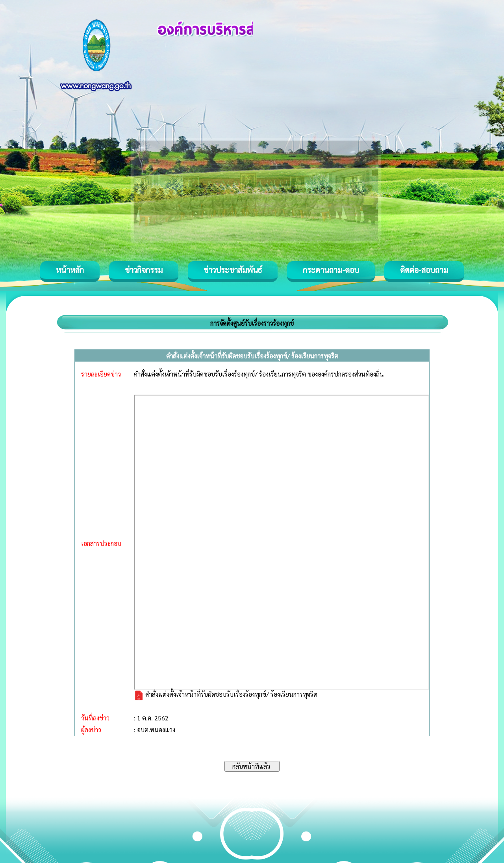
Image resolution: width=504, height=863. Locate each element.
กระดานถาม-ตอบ (331, 270)
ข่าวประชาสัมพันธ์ (233, 270)
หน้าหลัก (70, 270)
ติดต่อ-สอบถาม (424, 270)
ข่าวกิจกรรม (144, 270)
